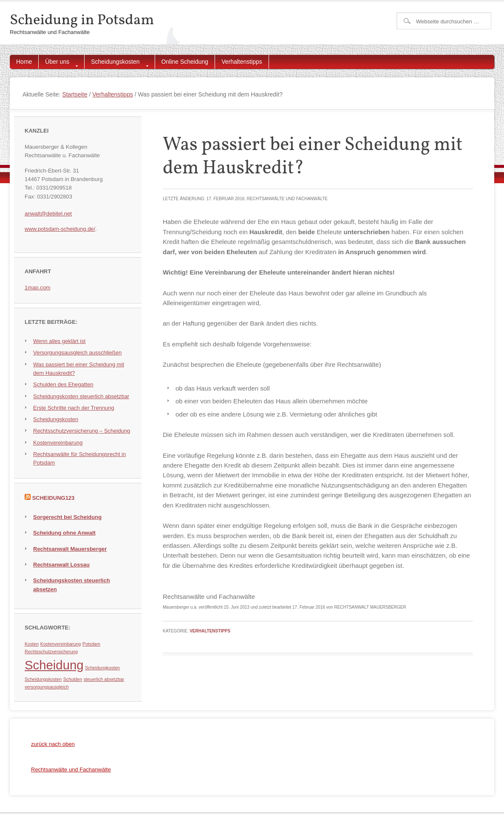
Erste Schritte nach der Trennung (74, 408)
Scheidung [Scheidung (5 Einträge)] (54, 665)
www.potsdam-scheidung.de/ (60, 229)
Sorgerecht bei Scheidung (67, 517)
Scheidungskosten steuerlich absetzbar (81, 396)
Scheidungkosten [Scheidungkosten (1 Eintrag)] (102, 668)
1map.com (38, 288)
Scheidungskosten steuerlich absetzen (72, 585)
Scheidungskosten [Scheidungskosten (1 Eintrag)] (43, 679)
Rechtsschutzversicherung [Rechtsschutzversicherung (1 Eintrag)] (51, 652)
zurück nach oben (53, 744)
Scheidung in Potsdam (82, 20)
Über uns (58, 64)
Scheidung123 (54, 498)
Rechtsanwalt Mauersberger (70, 549)
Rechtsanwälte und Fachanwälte (71, 770)
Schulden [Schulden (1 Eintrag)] (73, 679)
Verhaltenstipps (242, 62)
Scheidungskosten (116, 64)
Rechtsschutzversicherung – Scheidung (82, 431)
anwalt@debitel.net (48, 214)
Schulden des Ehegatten (63, 384)
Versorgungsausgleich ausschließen (77, 353)
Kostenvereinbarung (58, 443)
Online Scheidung (185, 62)
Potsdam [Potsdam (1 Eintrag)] (91, 644)
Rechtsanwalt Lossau (61, 565)
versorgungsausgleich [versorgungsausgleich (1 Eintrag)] (47, 687)
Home (24, 62)
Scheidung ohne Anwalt (64, 533)
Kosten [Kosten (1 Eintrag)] (32, 644)
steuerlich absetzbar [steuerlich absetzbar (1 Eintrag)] (104, 679)
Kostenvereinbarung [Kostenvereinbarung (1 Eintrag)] (61, 644)
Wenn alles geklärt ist (59, 341)
